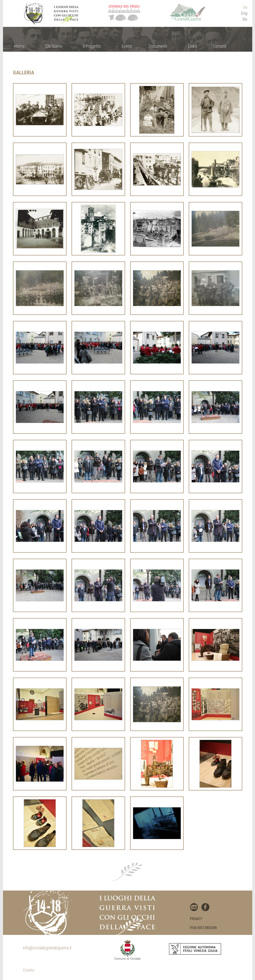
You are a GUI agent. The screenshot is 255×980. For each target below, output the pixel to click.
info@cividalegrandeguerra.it (47, 948)
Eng (244, 13)
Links (193, 46)
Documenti (158, 46)
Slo (245, 19)
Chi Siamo (54, 46)
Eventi (127, 46)
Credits (29, 970)
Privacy (196, 919)
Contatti (219, 46)
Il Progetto (92, 46)
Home (19, 46)
